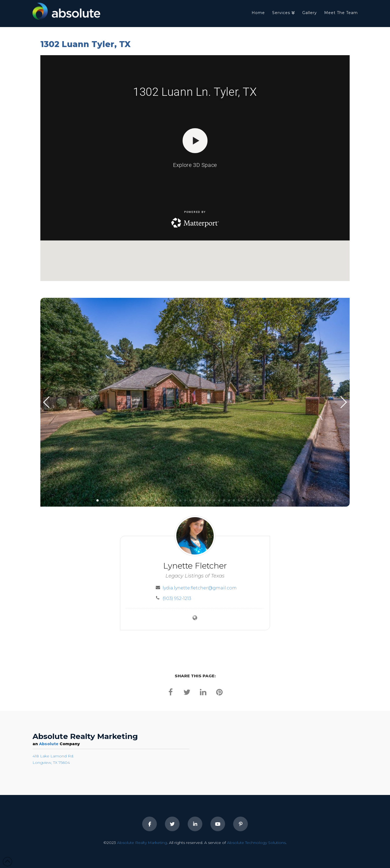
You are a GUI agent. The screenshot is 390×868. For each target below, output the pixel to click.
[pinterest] (219, 692)
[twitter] (187, 692)
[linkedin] (203, 692)
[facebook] (171, 692)
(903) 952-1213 (177, 598)
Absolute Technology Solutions (256, 843)
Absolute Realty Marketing (142, 843)
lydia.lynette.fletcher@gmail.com (200, 588)
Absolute (49, 744)
